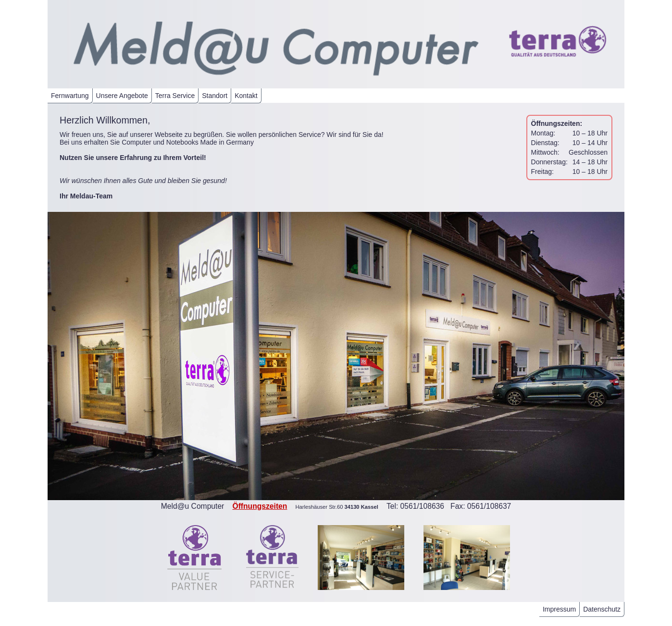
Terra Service (175, 96)
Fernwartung (70, 96)
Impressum (559, 609)
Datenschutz (602, 609)
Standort (215, 96)
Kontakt (246, 96)
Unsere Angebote (122, 96)
